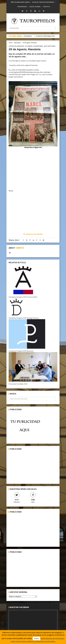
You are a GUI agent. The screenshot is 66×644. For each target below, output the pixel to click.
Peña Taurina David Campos (20, 2)
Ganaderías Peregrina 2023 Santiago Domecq (24, 318)
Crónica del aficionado (24, 36)
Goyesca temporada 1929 (47, 36)
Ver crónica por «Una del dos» (33, 234)
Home (11, 43)
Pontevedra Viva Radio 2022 (18, 384)
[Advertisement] (25, 466)
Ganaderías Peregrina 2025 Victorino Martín (23, 297)
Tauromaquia (22, 7)
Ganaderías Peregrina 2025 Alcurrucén (21, 351)
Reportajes (17, 43)
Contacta (46, 7)
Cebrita (30, 46)
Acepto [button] (36, 638)
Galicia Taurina (35, 7)
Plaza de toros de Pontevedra (43, 2)
